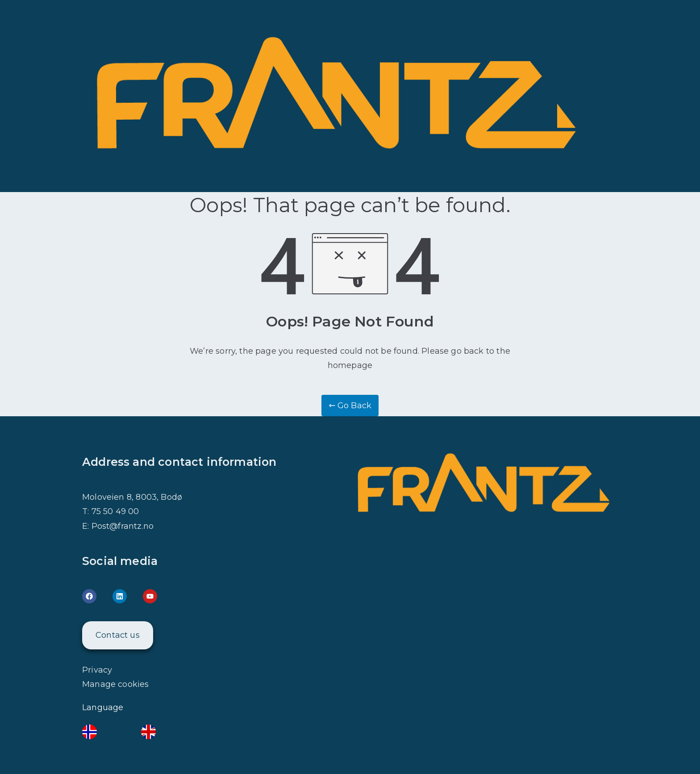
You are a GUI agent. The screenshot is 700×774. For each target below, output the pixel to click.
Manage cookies (116, 684)
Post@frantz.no (123, 526)
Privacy (97, 670)
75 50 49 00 (115, 511)
